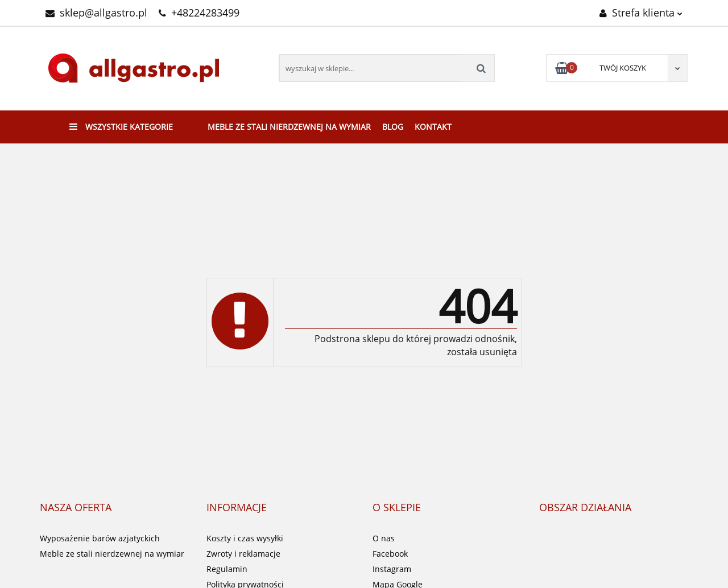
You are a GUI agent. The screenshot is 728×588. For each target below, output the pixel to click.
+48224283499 (199, 13)
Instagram (392, 569)
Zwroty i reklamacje (243, 554)
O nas (384, 538)
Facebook (390, 554)
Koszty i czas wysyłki (245, 538)
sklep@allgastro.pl (96, 13)
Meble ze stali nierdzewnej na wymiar (289, 127)
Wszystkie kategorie (121, 127)
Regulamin (227, 569)
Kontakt (433, 127)
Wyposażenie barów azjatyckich (100, 538)
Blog (393, 127)
